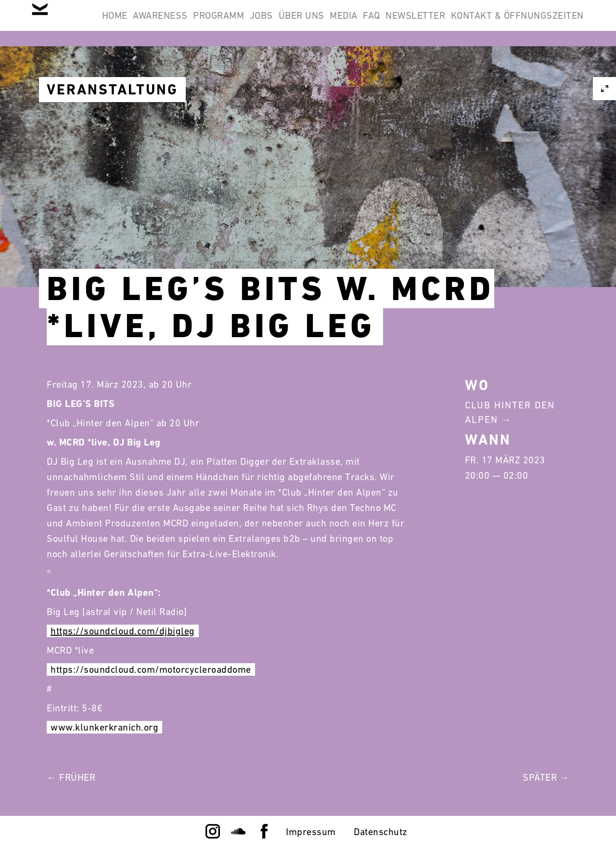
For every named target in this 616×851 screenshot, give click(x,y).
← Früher (71, 777)
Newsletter (548, 23)
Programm (289, 23)
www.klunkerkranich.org (104, 727)
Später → (546, 777)
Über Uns (396, 23)
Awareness (218, 23)
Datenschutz (381, 832)
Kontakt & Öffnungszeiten (511, 69)
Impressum (311, 832)
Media (451, 23)
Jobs (344, 23)
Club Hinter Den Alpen (510, 412)
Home (160, 23)
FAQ (491, 23)
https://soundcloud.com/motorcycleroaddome (151, 669)
